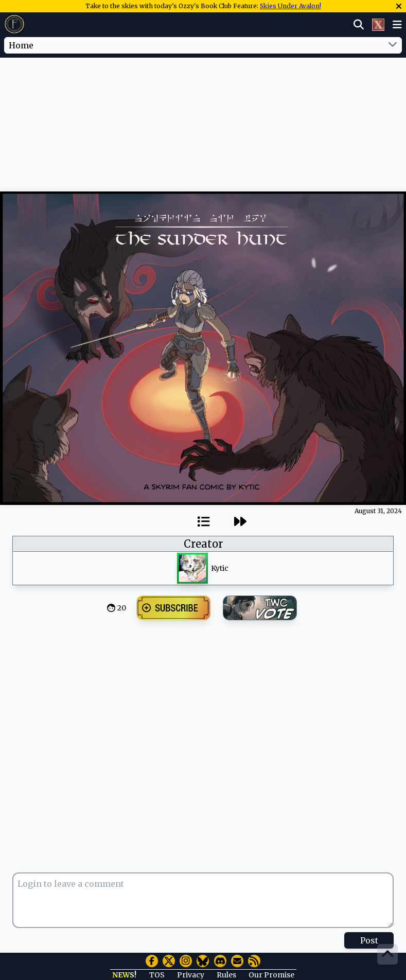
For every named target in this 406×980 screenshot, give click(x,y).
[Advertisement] (203, 89)
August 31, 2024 (378, 511)
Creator (203, 544)
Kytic (220, 568)
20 (122, 608)
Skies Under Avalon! (290, 6)
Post (369, 940)
